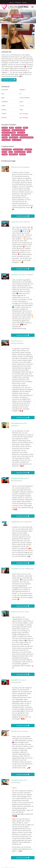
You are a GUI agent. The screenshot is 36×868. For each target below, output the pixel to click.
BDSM (11, 128)
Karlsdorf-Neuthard (17, 343)
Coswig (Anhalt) (16, 683)
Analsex (5, 128)
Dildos (25, 128)
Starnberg (26, 167)
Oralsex (5, 137)
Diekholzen (28, 522)
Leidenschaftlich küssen (19, 135)
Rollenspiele (6, 140)
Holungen (25, 731)
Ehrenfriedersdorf (17, 481)
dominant (28, 149)
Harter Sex (21, 133)
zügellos (22, 154)
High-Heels (6, 135)
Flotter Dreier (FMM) (9, 133)
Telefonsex (18, 2)
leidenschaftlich (20, 152)
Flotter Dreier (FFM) (18, 130)
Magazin (25, 2)
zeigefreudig (13, 154)
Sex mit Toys (17, 140)
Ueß (27, 612)
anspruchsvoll (18, 149)
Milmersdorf (30, 569)
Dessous (18, 128)
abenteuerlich (7, 149)
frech (11, 152)
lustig (29, 152)
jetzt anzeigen (24, 114)
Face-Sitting (6, 130)
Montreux (27, 222)
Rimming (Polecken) (26, 137)
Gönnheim (30, 275)
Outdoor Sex (14, 137)
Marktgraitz (15, 426)
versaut (5, 154)
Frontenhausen (16, 783)
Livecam (11, 2)
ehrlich (4, 152)
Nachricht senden (9, 80)
